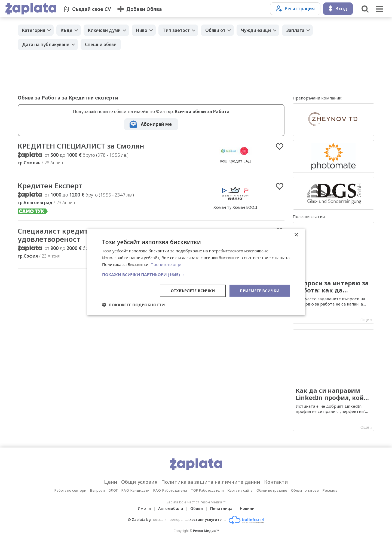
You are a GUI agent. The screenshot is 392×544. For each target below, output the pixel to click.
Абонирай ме (156, 124)
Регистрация (295, 9)
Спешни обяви (101, 44)
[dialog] (196, 272)
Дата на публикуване (46, 44)
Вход (338, 9)
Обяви (197, 508)
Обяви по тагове (305, 490)
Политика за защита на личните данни (211, 482)
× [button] (296, 235)
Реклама (330, 490)
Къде (67, 30)
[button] (196, 274)
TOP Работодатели (207, 490)
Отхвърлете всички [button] (193, 290)
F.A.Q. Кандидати (135, 490)
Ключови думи (104, 30)
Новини (247, 508)
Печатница (221, 508)
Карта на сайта (240, 490)
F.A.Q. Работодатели (170, 490)
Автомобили (171, 508)
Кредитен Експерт (50, 186)
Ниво (142, 30)
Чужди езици (256, 30)
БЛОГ (113, 490)
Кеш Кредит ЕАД (235, 161)
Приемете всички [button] (260, 290)
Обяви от (215, 30)
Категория (34, 30)
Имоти (144, 508)
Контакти (276, 482)
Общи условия (139, 482)
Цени (111, 482)
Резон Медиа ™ (206, 531)
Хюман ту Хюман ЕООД (235, 207)
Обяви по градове (272, 490)
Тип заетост (176, 30)
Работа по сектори (70, 490)
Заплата (295, 30)
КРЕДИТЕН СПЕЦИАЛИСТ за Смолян (81, 146)
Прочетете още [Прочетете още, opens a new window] (166, 264)
